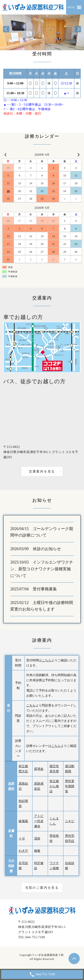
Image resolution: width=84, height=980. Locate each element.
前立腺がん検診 (54, 786)
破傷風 (23, 821)
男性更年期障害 (70, 786)
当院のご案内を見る (42, 888)
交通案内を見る (42, 471)
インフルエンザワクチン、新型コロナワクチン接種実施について (42, 569)
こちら (47, 660)
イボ (22, 839)
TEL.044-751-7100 (32, 937)
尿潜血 (39, 769)
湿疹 (37, 839)
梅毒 (37, 851)
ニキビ (70, 821)
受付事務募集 (45, 589)
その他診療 (11, 866)
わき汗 (23, 851)
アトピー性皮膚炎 (39, 821)
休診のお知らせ (47, 549)
